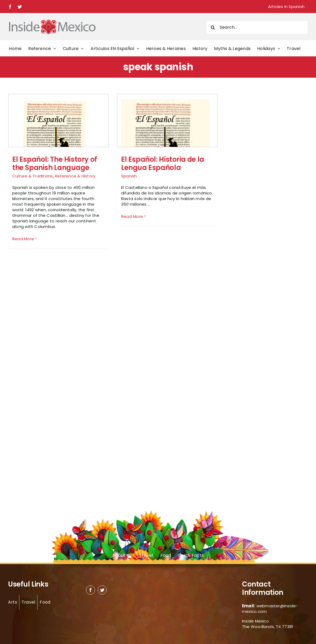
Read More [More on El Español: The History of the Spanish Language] (23, 239)
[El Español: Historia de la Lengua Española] (167, 144)
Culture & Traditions (33, 176)
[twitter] (102, 590)
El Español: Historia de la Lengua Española (163, 163)
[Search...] (257, 27)
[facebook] (91, 590)
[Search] (213, 27)
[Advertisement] (257, 173)
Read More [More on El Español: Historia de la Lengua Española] (132, 238)
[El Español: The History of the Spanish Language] (58, 144)
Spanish (129, 176)
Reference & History (75, 176)
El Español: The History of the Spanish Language (55, 163)
